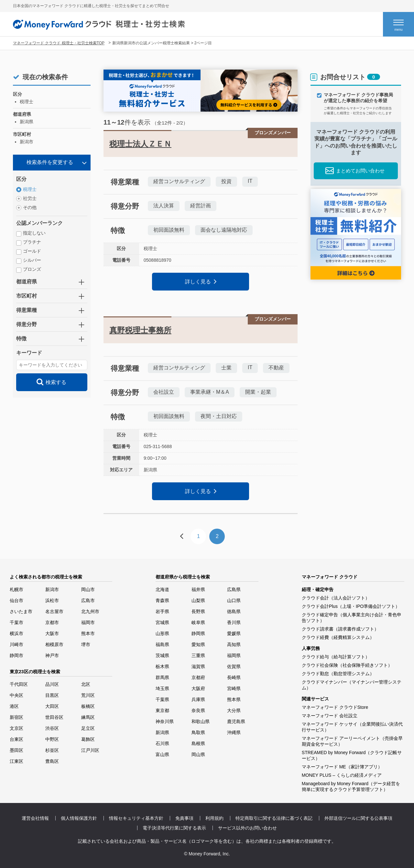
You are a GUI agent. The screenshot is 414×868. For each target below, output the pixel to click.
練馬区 (88, 717)
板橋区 (88, 706)
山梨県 (198, 600)
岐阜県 (198, 622)
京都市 (52, 622)
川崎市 (16, 644)
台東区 (16, 739)
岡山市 (88, 589)
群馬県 (162, 677)
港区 (14, 706)
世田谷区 (54, 717)
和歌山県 (201, 721)
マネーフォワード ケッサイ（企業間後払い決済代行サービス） (352, 727)
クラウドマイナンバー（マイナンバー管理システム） (352, 685)
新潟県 (162, 732)
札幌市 (16, 589)
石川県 (162, 743)
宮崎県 (234, 688)
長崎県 (234, 677)
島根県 (198, 743)
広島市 (88, 600)
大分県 (234, 710)
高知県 (234, 644)
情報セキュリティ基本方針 (136, 818)
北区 (86, 684)
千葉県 (162, 699)
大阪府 (198, 688)
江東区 (16, 761)
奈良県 (198, 710)
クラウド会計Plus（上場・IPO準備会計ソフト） (351, 606)
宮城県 (162, 622)
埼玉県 (162, 688)
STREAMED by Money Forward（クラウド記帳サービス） (352, 755)
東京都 (162, 710)
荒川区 (88, 695)
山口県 (234, 600)
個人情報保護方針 (79, 818)
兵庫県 (198, 699)
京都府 (198, 677)
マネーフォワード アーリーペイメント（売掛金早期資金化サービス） (352, 741)
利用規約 (214, 818)
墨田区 (16, 750)
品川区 (52, 684)
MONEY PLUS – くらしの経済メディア (342, 775)
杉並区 (52, 750)
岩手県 (162, 611)
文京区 (16, 728)
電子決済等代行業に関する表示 (174, 828)
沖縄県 (234, 732)
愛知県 (198, 644)
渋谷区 (52, 728)
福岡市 (88, 622)
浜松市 (52, 600)
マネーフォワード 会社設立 (330, 716)
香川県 (234, 622)
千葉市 (16, 622)
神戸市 (52, 655)
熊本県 (234, 699)
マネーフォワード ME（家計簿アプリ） (342, 767)
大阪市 (52, 633)
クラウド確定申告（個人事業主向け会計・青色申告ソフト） (352, 618)
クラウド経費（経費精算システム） (338, 637)
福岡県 (234, 655)
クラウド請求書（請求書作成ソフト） (340, 629)
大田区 (52, 706)
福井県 (198, 589)
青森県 (162, 600)
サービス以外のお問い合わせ (247, 828)
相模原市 (54, 644)
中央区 (16, 695)
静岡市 (16, 655)
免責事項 (184, 818)
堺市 (86, 644)
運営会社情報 (35, 818)
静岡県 (198, 633)
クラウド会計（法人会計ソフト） (336, 598)
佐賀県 (234, 666)
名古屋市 (54, 611)
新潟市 (52, 589)
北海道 (162, 589)
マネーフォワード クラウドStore (335, 707)
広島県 (234, 589)
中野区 (52, 739)
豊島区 (52, 761)
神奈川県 (165, 721)
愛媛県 (234, 633)
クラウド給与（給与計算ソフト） (336, 657)
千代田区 (19, 684)
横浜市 (16, 633)
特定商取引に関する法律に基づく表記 (274, 818)
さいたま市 (21, 611)
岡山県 (198, 754)
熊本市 (88, 633)
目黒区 (52, 695)
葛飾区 (88, 739)
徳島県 (234, 611)
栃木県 (162, 666)
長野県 (198, 611)
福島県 (162, 644)
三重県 (198, 655)
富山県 (162, 754)
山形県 (162, 633)
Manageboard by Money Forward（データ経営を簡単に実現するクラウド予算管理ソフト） (351, 786)
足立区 (88, 728)
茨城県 (162, 655)
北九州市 (90, 611)
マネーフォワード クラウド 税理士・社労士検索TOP (59, 43)
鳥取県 (198, 732)
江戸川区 (90, 750)
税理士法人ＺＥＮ (140, 144)
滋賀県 (198, 666)
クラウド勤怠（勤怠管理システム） (338, 674)
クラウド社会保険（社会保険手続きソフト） (347, 665)
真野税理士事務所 (140, 330)
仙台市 (16, 600)
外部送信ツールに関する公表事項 (358, 818)
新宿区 (16, 717)
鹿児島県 (236, 721)
